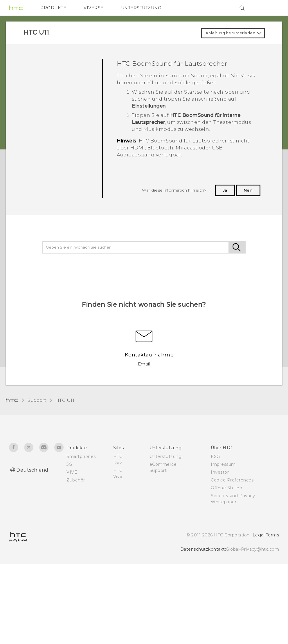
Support (37, 400)
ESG (215, 456)
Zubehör (76, 480)
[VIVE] (271, 8)
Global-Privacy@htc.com (252, 549)
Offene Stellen (226, 488)
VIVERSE (94, 8)
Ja (225, 190)
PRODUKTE (53, 8)
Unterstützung (166, 456)
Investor (220, 472)
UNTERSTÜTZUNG (141, 8)
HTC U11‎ (65, 400)
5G (69, 464)
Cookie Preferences (232, 480)
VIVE (72, 472)
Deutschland (32, 470)
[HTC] (16, 8)
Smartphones (81, 456)
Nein (248, 190)
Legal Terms (266, 535)
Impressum (223, 464)
